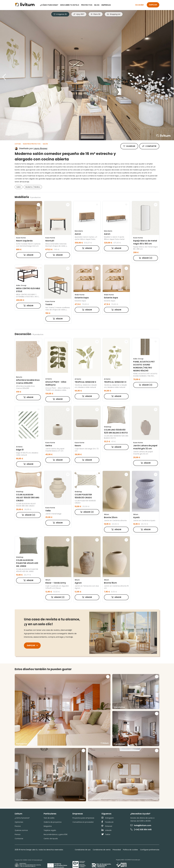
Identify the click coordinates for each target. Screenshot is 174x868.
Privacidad (117, 850)
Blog (97, 5)
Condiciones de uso (83, 850)
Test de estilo (49, 818)
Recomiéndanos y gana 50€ (56, 834)
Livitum (18, 144)
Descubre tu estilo (70, 5)
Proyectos (87, 5)
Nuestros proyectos (32, 144)
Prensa (18, 834)
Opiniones (19, 822)
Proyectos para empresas (83, 818)
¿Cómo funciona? (49, 5)
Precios (18, 826)
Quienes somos (21, 830)
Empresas (106, 5)
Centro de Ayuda (51, 839)
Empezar (153, 5)
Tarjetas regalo (50, 830)
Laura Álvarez (40, 148)
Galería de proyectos (53, 822)
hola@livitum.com (141, 825)
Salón (45, 144)
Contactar (19, 839)
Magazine (48, 826)
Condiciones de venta (102, 850)
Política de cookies (130, 850)
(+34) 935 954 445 (141, 830)
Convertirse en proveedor (83, 822)
